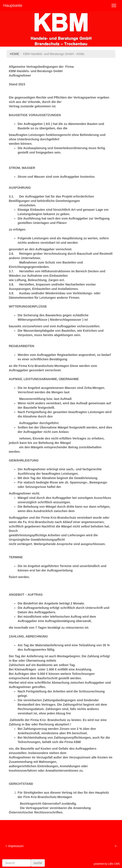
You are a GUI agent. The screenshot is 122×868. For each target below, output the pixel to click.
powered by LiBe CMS (107, 864)
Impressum (16, 846)
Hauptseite (13, 5)
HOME (15, 54)
